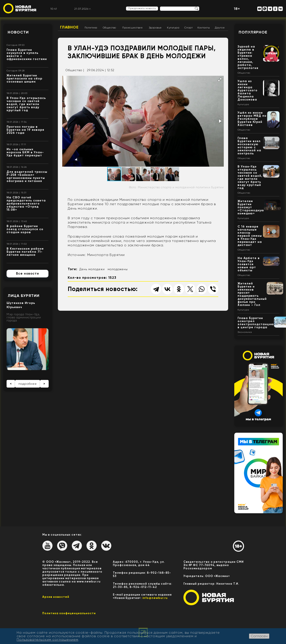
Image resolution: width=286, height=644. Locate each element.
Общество (109, 28)
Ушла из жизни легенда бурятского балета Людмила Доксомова (248, 90)
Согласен (259, 636)
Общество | (75, 70)
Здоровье (155, 28)
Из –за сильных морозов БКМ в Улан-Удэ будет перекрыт (25, 152)
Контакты (204, 28)
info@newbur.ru (155, 598)
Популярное (253, 32)
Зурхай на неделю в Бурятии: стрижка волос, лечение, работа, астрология (248, 57)
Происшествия (132, 28)
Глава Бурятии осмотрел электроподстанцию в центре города (256, 323)
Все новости (28, 273)
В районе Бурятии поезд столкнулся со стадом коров (25, 229)
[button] (220, 80)
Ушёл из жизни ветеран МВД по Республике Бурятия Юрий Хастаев (252, 119)
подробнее (28, 384)
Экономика (245, 332)
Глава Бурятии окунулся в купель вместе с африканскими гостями (27, 54)
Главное (69, 27)
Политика (91, 28)
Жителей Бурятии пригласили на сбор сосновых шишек (24, 79)
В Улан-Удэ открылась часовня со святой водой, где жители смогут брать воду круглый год (26, 104)
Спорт (189, 28)
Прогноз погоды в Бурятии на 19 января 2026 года (25, 130)
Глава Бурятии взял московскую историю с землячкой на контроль (249, 146)
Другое (220, 28)
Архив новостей (56, 597)
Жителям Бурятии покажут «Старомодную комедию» (251, 207)
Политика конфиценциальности (69, 613)
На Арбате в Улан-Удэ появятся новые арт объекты (249, 264)
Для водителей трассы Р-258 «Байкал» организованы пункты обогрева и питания (27, 176)
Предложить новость (142, 8)
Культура (173, 28)
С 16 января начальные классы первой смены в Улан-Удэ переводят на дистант (250, 236)
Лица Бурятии (24, 296)
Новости (18, 32)
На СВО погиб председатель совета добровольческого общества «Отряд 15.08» (26, 204)
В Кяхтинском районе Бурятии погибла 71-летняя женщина (25, 252)
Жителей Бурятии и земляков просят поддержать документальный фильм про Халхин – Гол (252, 294)
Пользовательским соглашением (47, 640)
